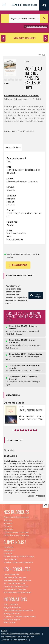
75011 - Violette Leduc (31, 354)
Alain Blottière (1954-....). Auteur (21, 96)
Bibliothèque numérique (16, 535)
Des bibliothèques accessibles (19, 610)
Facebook (9, 547)
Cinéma (8, 526)
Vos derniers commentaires (18, 592)
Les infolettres (11, 559)
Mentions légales (12, 620)
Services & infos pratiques (16, 517)
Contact (14, 604)
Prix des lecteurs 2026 (15, 583)
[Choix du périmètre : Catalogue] (5, 19)
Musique (8, 523)
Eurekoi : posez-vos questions (18, 562)
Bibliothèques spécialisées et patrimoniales (20, 634)
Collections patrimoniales (16, 532)
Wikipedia (40, 496)
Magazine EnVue (12, 607)
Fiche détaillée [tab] (13, 148)
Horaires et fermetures (15, 577)
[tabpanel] (24, 199)
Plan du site (10, 622)
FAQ (6, 604)
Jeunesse (8, 529)
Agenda (8, 520)
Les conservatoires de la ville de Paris (18, 637)
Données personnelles (25, 616)
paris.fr (4, 631)
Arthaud (18, 99)
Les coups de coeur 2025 (16, 586)
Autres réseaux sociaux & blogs (19, 556)
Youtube (8, 553)
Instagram (9, 550)
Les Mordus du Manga (15, 589)
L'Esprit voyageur (25, 131)
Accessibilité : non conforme (14, 640)
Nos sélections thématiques (18, 580)
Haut (46, 505)
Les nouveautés (11, 574)
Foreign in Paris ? (12, 613)
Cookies (8, 616)
